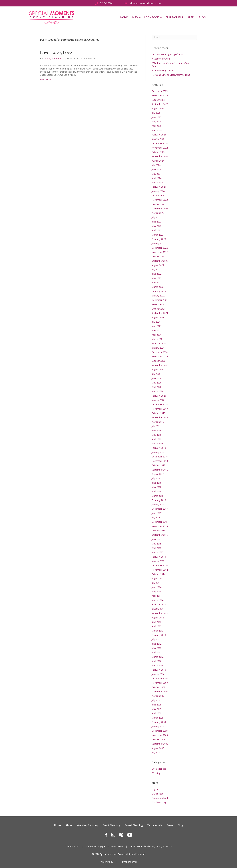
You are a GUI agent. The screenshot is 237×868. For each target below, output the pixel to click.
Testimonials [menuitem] (174, 17)
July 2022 (156, 269)
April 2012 (157, 652)
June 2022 (157, 274)
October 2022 (158, 256)
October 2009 (158, 687)
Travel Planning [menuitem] (134, 825)
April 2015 (157, 548)
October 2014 (158, 574)
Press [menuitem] (191, 17)
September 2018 (160, 470)
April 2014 (157, 596)
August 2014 (158, 578)
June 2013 (157, 622)
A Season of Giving (161, 59)
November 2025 (160, 95)
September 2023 (160, 209)
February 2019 (159, 448)
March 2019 (158, 444)
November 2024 (160, 148)
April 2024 (157, 178)
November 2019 (160, 409)
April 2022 (157, 283)
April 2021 (157, 335)
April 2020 (157, 387)
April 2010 (157, 661)
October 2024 (158, 152)
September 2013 (160, 613)
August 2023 (158, 213)
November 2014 (160, 570)
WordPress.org (159, 802)
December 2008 (160, 731)
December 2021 (160, 300)
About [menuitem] (69, 825)
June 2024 (157, 169)
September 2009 (160, 692)
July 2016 (156, 517)
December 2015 (160, 522)
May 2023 (157, 226)
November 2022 (160, 252)
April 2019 (157, 439)
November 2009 (160, 683)
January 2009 (158, 726)
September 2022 (160, 261)
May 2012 (157, 648)
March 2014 (158, 600)
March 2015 (158, 552)
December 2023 (160, 196)
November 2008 (160, 735)
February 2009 (159, 722)
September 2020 (160, 365)
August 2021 (158, 317)
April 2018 (157, 491)
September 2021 (160, 313)
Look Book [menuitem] (152, 17)
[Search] (174, 37)
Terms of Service (129, 862)
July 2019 (156, 426)
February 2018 (159, 500)
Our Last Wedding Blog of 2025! (168, 54)
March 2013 (158, 631)
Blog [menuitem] (202, 17)
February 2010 (159, 670)
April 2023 (157, 230)
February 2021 (159, 343)
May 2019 (157, 435)
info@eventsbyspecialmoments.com (105, 846)
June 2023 (157, 222)
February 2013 (159, 635)
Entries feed (158, 794)
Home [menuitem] (124, 17)
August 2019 (158, 422)
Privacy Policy (106, 862)
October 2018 (158, 465)
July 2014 (156, 583)
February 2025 (159, 135)
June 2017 (157, 513)
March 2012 (158, 657)
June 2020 (157, 378)
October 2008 (158, 739)
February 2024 (159, 187)
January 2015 (158, 561)
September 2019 (160, 417)
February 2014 (159, 605)
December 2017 (160, 509)
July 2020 (156, 374)
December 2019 (160, 404)
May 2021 (157, 330)
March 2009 (158, 718)
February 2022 (159, 291)
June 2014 (157, 587)
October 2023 (158, 204)
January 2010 (158, 674)
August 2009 (158, 696)
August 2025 (158, 108)
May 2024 (157, 174)
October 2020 (158, 361)
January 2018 (158, 504)
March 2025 (158, 130)
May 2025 (157, 122)
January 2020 (158, 400)
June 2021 (157, 326)
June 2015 (157, 539)
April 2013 (157, 626)
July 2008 (156, 752)
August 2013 (158, 618)
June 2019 (157, 430)
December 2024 (160, 143)
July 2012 (156, 639)
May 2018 (157, 487)
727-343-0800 (72, 846)
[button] (140, 17)
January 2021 (158, 348)
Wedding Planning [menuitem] (88, 825)
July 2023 (156, 217)
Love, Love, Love (56, 52)
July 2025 (156, 113)
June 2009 (157, 705)
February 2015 (159, 557)
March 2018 (158, 496)
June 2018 (157, 483)
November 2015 (160, 526)
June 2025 (157, 117)
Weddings (156, 773)
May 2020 (157, 383)
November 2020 (160, 357)
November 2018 (160, 461)
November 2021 (160, 304)
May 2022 (157, 278)
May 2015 (157, 544)
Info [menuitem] (135, 17)
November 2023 (160, 200)
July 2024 (156, 165)
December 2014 (160, 565)
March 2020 (158, 391)
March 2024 (158, 182)
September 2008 (160, 744)
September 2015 (160, 535)
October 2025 (158, 100)
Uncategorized (159, 769)
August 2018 (158, 474)
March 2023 (158, 235)
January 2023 (158, 243)
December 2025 (160, 91)
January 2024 (158, 191)
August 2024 (158, 161)
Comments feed (160, 798)
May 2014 (157, 591)
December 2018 (160, 457)
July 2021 (156, 322)
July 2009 (156, 700)
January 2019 (158, 452)
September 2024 (160, 156)
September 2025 (160, 104)
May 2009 (157, 709)
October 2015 (158, 531)
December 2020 (160, 352)
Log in (155, 789)
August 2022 (158, 265)
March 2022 (158, 287)
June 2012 (157, 644)
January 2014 (158, 609)
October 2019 (158, 413)
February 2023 (159, 239)
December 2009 (160, 678)
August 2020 (158, 370)
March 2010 (158, 665)
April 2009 (157, 713)
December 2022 (160, 248)
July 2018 (156, 478)
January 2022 (158, 296)
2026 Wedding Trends (162, 71)
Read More (46, 79)
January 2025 (158, 139)
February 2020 (159, 396)
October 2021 (158, 309)
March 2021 (158, 339)
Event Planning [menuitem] (111, 825)
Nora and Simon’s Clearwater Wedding (171, 75)
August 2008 (158, 748)
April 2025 (157, 126)
